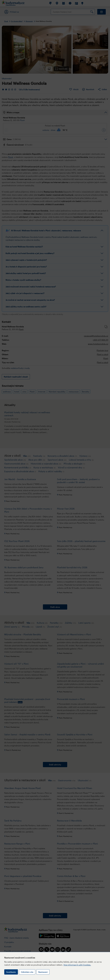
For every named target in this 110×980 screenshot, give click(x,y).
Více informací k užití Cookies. (77, 965)
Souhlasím (11, 972)
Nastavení (43, 972)
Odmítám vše (27, 972)
